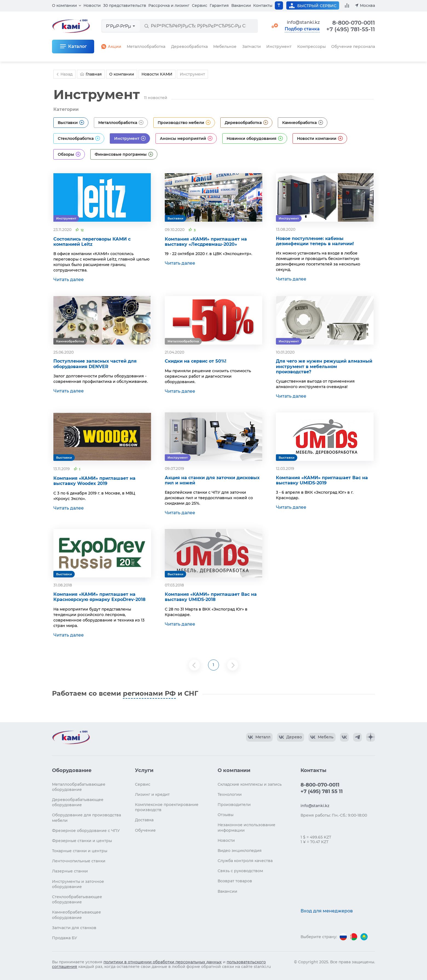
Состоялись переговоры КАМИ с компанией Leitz (92, 242)
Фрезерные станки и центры (82, 841)
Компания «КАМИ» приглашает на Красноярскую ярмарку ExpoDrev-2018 (99, 597)
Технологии (230, 794)
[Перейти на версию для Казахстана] (364, 937)
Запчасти (252, 47)
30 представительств (125, 5)
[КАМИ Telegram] (357, 737)
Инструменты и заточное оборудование (78, 884)
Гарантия (219, 5)
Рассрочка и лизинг (169, 5)
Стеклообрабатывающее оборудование (77, 899)
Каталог (77, 46)
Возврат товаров (235, 881)
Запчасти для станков (74, 928)
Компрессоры (311, 47)
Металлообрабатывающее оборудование (79, 787)
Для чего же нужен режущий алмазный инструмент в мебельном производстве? (324, 366)
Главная (91, 74)
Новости (92, 5)
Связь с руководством (240, 871)
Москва (367, 5)
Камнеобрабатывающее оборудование (77, 915)
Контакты (263, 5)
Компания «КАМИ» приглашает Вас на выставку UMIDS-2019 (322, 480)
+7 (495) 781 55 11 (322, 791)
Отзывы (226, 815)
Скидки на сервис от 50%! (196, 361)
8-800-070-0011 (354, 23)
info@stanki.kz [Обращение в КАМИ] (303, 22)
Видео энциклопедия (240, 851)
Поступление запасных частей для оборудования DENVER (95, 364)
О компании (64, 5)
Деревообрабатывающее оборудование (78, 802)
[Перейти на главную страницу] (71, 737)
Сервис (200, 5)
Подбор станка (302, 29)
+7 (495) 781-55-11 (351, 29)
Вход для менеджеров (327, 911)
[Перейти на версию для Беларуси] (354, 937)
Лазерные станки (70, 871)
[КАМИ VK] (344, 737)
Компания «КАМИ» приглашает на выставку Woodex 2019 (94, 481)
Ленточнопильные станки (79, 861)
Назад (64, 74)
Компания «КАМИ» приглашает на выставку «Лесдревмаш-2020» (206, 242)
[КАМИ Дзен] (371, 737)
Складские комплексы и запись (250, 784)
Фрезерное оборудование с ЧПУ (86, 831)
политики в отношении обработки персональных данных (163, 962)
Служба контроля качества (245, 861)
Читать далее (69, 280)
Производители (234, 805)
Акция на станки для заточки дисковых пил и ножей (212, 480)
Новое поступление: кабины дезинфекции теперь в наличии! (315, 241)
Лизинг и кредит (152, 794)
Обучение (145, 830)
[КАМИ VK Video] (259, 737)
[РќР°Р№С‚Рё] (146, 26)
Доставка (144, 820)
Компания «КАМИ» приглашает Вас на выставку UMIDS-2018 (211, 597)
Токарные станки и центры (80, 851)
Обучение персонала (353, 47)
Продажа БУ (65, 938)
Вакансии (241, 5)
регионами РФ (149, 693)
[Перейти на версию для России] (343, 937)
